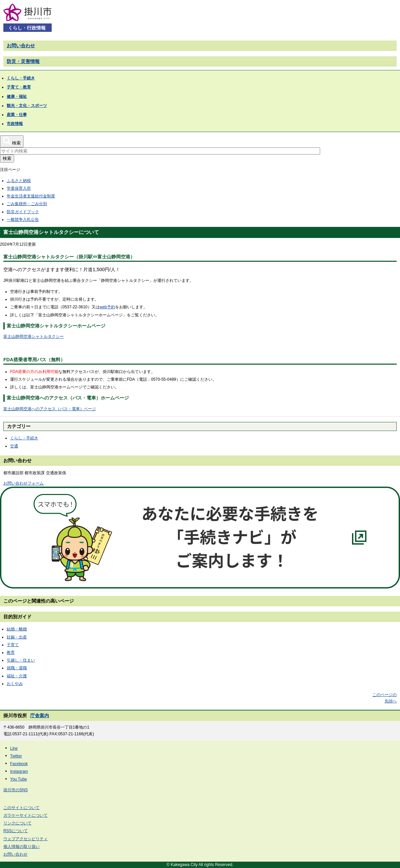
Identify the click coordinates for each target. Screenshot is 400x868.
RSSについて (16, 831)
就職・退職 (17, 668)
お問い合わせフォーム (23, 483)
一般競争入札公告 (23, 220)
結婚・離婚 (17, 629)
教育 (11, 653)
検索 (7, 158)
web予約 (107, 307)
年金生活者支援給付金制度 (31, 196)
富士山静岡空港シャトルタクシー (34, 336)
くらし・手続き (24, 438)
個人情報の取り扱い (21, 847)
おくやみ (15, 684)
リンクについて (17, 823)
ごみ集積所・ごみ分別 (27, 204)
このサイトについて (21, 808)
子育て (13, 645)
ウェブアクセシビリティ (26, 839)
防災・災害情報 (23, 61)
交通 (14, 446)
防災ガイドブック (23, 212)
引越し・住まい (21, 660)
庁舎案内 (40, 716)
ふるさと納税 (19, 181)
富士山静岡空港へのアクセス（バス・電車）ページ (50, 409)
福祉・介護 (17, 676)
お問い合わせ (21, 46)
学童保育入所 (19, 188)
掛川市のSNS (16, 790)
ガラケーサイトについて (26, 815)
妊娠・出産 (17, 637)
